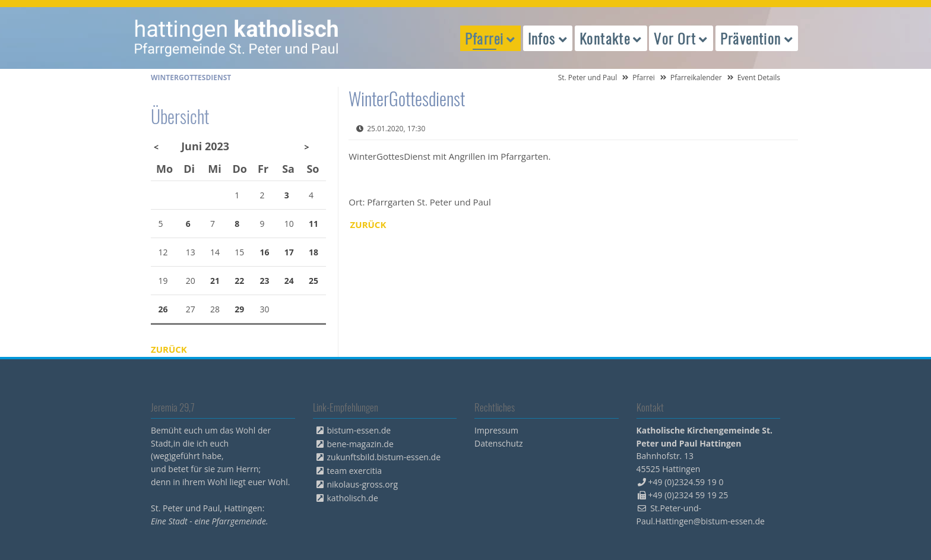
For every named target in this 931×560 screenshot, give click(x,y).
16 (265, 252)
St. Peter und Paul (588, 77)
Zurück (368, 224)
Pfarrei (644, 77)
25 (313, 281)
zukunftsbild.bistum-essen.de (384, 457)
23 (265, 281)
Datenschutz (498, 443)
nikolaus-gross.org (363, 484)
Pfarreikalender (696, 77)
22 (239, 281)
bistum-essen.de (359, 430)
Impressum (496, 430)
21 (215, 281)
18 (313, 252)
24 (289, 281)
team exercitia (355, 471)
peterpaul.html (237, 38)
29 (239, 309)
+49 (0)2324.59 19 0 (686, 482)
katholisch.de (353, 498)
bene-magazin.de (360, 444)
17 (289, 252)
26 (163, 309)
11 (313, 224)
